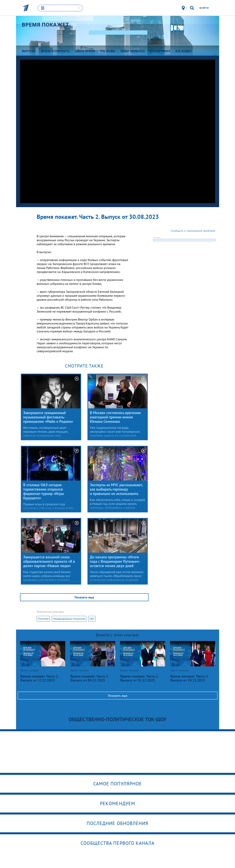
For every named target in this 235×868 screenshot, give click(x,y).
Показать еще (84, 597)
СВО (92, 619)
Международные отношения (69, 619)
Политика (43, 619)
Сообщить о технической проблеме (193, 231)
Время (46, 25)
